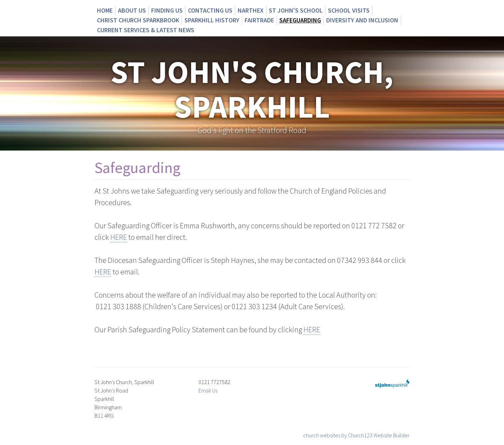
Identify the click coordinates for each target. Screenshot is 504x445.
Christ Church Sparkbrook (138, 20)
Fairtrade (259, 20)
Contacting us (210, 10)
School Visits (349, 10)
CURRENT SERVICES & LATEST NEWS (146, 30)
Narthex (251, 10)
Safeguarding (300, 20)
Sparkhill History (212, 20)
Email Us (208, 390)
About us (132, 10)
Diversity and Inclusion (362, 20)
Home (105, 10)
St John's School (296, 10)
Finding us (167, 10)
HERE (119, 237)
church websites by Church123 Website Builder (356, 435)
